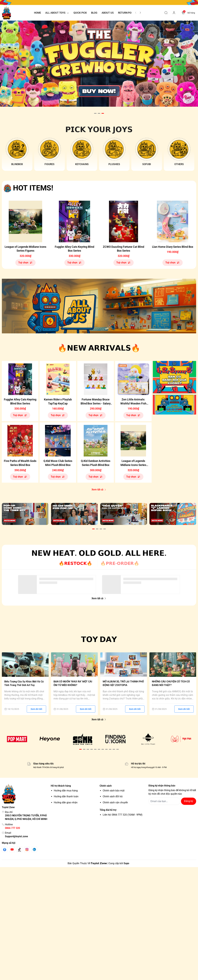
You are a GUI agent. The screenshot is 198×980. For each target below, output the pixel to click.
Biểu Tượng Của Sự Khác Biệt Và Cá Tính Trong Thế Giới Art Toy (24, 683)
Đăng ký (189, 800)
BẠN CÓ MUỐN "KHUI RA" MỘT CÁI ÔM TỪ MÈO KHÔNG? (73, 683)
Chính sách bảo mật (114, 790)
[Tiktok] (19, 849)
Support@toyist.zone (16, 836)
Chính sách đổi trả (113, 796)
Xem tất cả (99, 490)
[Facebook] (5, 849)
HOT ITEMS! (33, 188)
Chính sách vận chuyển (115, 802)
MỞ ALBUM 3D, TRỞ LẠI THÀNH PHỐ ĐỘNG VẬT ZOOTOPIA (123, 683)
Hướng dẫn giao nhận (66, 802)
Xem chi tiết (36, 708)
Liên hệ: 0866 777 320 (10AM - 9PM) (123, 814)
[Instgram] (27, 849)
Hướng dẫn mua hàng (66, 790)
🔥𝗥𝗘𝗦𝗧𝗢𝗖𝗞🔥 (75, 563)
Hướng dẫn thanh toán (66, 796)
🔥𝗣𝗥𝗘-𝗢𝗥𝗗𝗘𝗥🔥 (120, 563)
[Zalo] (34, 849)
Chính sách (106, 785)
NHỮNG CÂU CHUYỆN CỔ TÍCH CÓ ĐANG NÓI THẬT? (171, 683)
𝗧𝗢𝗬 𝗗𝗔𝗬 (99, 639)
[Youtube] (12, 849)
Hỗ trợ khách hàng (61, 785)
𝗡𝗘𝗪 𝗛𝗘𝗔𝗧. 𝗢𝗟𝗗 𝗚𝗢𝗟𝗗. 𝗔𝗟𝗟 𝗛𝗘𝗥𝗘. (99, 553)
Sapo (126, 863)
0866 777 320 (12, 827)
